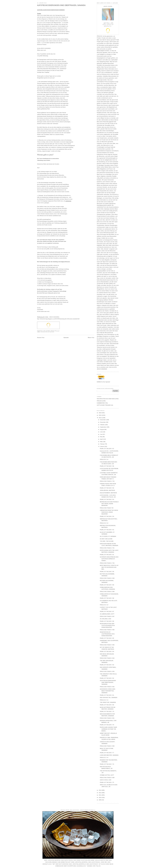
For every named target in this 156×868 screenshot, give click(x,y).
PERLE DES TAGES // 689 (107, 778)
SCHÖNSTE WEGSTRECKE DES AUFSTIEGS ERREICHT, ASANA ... (109, 559)
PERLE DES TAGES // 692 (107, 687)
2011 (100, 795)
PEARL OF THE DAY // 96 (107, 466)
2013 (100, 790)
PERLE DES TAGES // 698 (107, 592)
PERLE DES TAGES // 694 (107, 658)
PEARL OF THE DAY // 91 (107, 555)
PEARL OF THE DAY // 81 (107, 695)
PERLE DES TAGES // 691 (107, 718)
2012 (100, 793)
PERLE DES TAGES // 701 (107, 548)
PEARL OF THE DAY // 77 (107, 753)
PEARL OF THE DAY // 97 (107, 449)
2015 (100, 415)
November (103, 422)
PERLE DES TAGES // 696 (107, 630)
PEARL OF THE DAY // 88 (107, 598)
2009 (100, 800)
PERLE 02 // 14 (104, 700)
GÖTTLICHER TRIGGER (104, 405)
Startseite (66, 338)
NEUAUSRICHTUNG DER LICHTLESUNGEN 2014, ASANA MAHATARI (107, 625)
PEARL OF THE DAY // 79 (107, 711)
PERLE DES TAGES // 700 (107, 563)
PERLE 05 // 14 (104, 459)
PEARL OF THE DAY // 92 (107, 530)
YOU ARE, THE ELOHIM (107, 541)
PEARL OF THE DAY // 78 (107, 725)
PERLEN (99, 401)
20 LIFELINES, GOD (105, 619)
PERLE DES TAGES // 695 (107, 645)
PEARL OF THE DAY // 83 (107, 665)
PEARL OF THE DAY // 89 (107, 585)
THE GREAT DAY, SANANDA (108, 702)
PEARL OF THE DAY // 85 (107, 638)
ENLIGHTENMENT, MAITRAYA (108, 493)
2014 (100, 418)
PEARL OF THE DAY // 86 (107, 621)
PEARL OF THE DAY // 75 (107, 782)
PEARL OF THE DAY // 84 (107, 651)
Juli (101, 432)
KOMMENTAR (101, 403)
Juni (101, 434)
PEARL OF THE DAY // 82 (107, 678)
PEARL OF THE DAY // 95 (107, 488)
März (102, 442)
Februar (102, 444)
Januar (102, 446)
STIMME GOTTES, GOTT (107, 775)
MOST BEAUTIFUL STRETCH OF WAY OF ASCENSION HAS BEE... (109, 567)
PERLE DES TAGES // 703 (107, 481)
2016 (100, 413)
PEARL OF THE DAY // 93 (107, 516)
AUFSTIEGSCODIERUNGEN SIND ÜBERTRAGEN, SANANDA (61, 5)
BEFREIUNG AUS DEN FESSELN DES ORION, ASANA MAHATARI (109, 504)
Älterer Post (91, 338)
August (102, 429)
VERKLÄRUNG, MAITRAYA (107, 490)
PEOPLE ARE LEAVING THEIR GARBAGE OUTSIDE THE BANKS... (108, 729)
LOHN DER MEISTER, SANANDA (109, 755)
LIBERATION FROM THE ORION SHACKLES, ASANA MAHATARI (109, 512)
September (103, 427)
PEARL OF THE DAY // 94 (107, 499)
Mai (101, 437)
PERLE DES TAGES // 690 (107, 746)
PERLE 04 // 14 (104, 523)
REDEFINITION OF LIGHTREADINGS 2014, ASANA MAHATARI (107, 634)
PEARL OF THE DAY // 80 (107, 705)
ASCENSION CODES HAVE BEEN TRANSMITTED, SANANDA (108, 691)
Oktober (102, 425)
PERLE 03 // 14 (104, 605)
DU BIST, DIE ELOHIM (106, 539)
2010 (100, 798)
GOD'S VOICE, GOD (106, 780)
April (102, 439)
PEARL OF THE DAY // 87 (107, 611)
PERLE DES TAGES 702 (107, 508)
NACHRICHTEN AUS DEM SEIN (48, 332)
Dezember (103, 420)
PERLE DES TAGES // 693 (107, 671)
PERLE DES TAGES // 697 (107, 616)
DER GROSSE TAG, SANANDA (109, 698)
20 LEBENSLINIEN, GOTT (107, 614)
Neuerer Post (41, 338)
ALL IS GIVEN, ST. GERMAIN (108, 536)
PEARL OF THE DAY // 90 (107, 572)
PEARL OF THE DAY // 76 (107, 764)
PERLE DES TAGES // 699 (107, 578)
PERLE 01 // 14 (104, 757)
